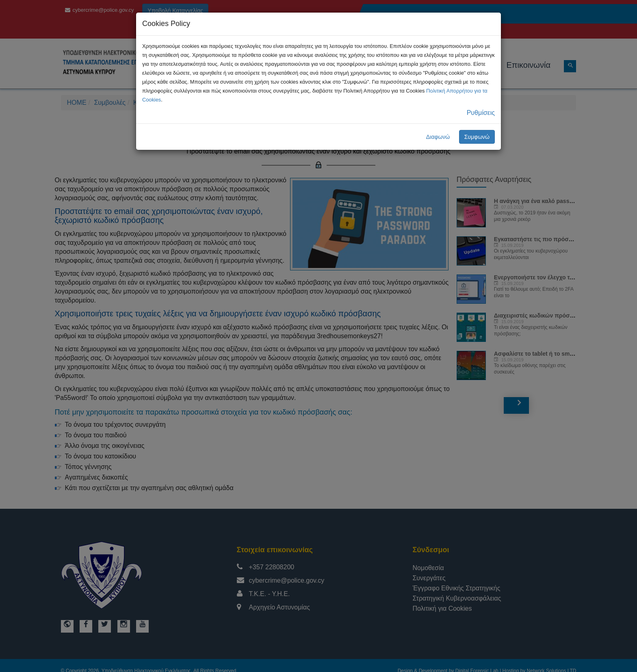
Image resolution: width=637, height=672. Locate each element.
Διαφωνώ (438, 137)
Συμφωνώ (477, 137)
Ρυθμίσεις (481, 113)
